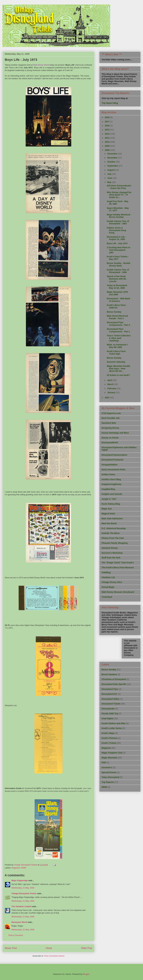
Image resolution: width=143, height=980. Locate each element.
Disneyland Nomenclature (114, 455)
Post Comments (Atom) (54, 956)
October (112, 162)
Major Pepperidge (20, 880)
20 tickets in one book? (118, 375)
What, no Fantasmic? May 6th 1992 (117, 346)
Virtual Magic (108, 587)
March (111, 384)
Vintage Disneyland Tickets (24, 893)
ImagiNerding (108, 489)
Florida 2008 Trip (110, 714)
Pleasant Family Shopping (115, 543)
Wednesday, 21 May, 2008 (23, 888)
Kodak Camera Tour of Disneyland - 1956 (118, 271)
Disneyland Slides (111, 699)
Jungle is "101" (109, 499)
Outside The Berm (111, 533)
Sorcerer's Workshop (112, 553)
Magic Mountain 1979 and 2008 (117, 293)
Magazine (16, 868)
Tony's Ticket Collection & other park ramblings (119, 338)
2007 (107, 398)
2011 (107, 138)
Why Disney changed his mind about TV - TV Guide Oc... (119, 195)
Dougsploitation (110, 465)
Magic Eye (107, 509)
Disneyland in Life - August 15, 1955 (116, 238)
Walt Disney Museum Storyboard (118, 592)
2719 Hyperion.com (111, 413)
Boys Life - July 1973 (117, 243)
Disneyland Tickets (111, 704)
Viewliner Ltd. (108, 577)
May (110, 182)
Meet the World (109, 523)
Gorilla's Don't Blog (111, 479)
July (110, 174)
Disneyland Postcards (112, 460)
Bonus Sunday (114, 312)
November (113, 158)
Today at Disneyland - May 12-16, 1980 (118, 287)
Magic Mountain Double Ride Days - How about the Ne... (118, 369)
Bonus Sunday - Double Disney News (119, 264)
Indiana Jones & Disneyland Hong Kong (116, 230)
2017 (107, 122)
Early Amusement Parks (114, 470)
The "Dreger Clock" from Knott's (118, 563)
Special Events (109, 772)
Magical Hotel (108, 514)
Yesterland (107, 597)
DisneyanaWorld (110, 443)
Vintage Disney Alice (112, 582)
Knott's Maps (108, 733)
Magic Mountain (109, 758)
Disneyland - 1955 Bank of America (118, 300)
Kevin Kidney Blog (111, 504)
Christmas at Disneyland (114, 679)
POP (104, 763)
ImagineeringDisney (111, 484)
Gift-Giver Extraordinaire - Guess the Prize (119, 187)
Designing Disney (110, 428)
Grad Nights (108, 718)
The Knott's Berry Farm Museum (118, 568)
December (113, 154)
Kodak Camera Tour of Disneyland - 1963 (118, 222)
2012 (107, 134)
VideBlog (106, 572)
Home (49, 948)
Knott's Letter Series (112, 728)
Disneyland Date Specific (114, 684)
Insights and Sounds (112, 494)
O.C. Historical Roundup (114, 528)
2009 (107, 146)
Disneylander (108, 709)
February (112, 388)
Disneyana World (19, 922)
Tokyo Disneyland (110, 777)
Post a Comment (16, 935)
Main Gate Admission (112, 519)
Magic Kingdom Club (112, 753)
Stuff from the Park (111, 558)
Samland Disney (110, 548)
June (110, 178)
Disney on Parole (110, 438)
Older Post (87, 948)
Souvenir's (107, 767)
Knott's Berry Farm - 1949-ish (117, 306)
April (110, 380)
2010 (107, 142)
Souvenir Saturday (116, 362)
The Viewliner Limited (21, 906)
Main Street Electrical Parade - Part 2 (117, 317)
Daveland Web (109, 423)
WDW (24, 868)
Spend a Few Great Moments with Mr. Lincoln (117, 279)
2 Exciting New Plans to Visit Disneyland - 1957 (118, 250)
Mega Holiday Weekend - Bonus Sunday (119, 216)
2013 (107, 130)
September (113, 166)
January (112, 392)
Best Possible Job (111, 418)
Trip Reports (108, 782)
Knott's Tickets (109, 743)
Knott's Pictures (110, 738)
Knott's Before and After (114, 723)
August (111, 170)
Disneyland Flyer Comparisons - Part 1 (118, 330)
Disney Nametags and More (115, 433)
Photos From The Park (113, 538)
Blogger (86, 974)
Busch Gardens (109, 674)
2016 (107, 126)
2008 (107, 150)
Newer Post (11, 948)
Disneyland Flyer (110, 689)
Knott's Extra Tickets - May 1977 (118, 258)
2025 (107, 117)
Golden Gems (108, 474)
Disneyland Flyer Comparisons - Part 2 (118, 324)
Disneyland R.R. (110, 694)
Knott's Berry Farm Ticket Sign (116, 353)
